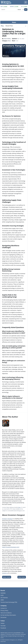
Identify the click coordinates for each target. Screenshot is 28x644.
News (9, 41)
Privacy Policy (4, 611)
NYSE (2, 595)
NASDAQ (3, 593)
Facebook (3, 628)
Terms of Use (4, 636)
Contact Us (4, 608)
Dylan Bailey (7, 39)
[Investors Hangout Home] (6, 2)
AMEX (2, 600)
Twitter (3, 623)
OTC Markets (4, 598)
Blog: (2, 26)
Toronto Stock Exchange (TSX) (9, 602)
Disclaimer (4, 617)
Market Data (4, 633)
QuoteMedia (17, 633)
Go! (26, 9)
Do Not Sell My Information (8, 615)
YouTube (3, 626)
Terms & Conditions (6, 613)
